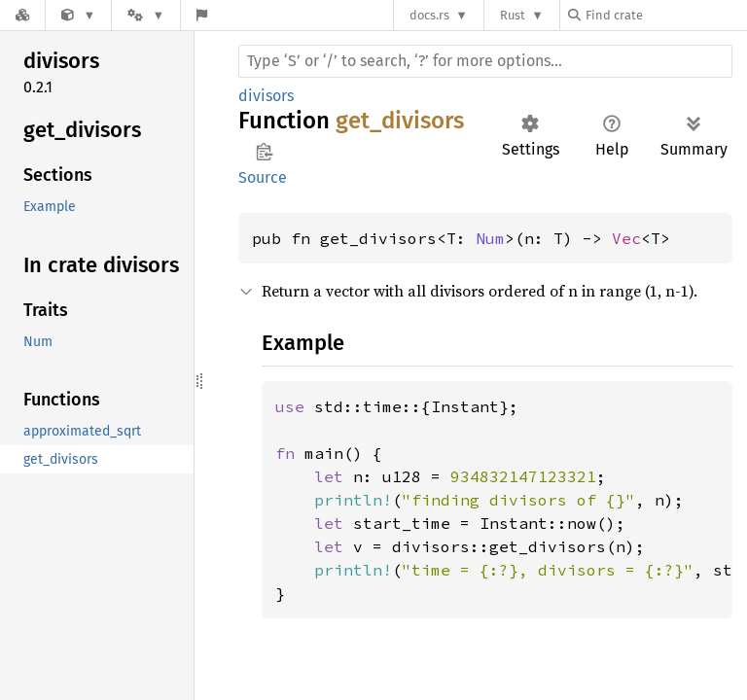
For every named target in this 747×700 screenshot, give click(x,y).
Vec (626, 238)
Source (263, 177)
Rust (513, 15)
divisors (266, 96)
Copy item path (264, 152)
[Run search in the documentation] (485, 61)
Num (490, 238)
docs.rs (429, 15)
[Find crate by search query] (665, 15)
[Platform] (146, 15)
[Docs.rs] (22, 15)
